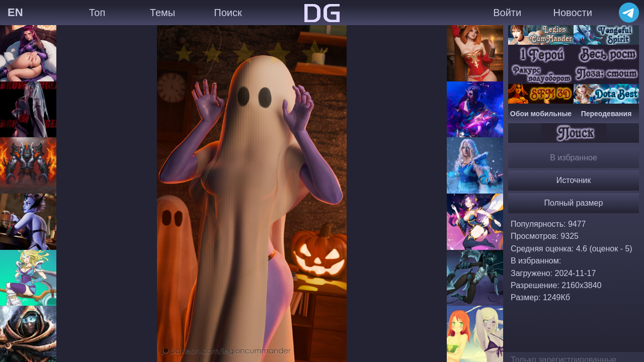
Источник (574, 180)
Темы (163, 13)
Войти (507, 13)
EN (15, 12)
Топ (97, 13)
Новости (572, 13)
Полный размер (574, 203)
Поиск (228, 13)
